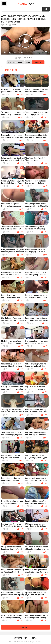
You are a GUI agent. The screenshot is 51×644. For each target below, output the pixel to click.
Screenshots (18, 62)
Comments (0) (38, 62)
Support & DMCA (20, 638)
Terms (35, 638)
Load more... (26, 627)
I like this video (16, 58)
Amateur (26, 4)
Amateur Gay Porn (23, 642)
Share (28, 62)
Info (9, 62)
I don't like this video (19, 58)
